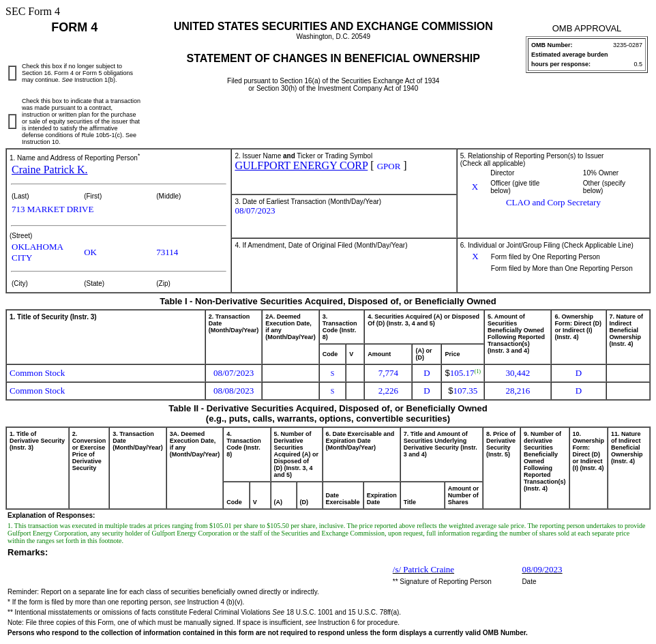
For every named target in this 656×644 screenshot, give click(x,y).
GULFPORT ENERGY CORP (301, 165)
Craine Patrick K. (50, 170)
